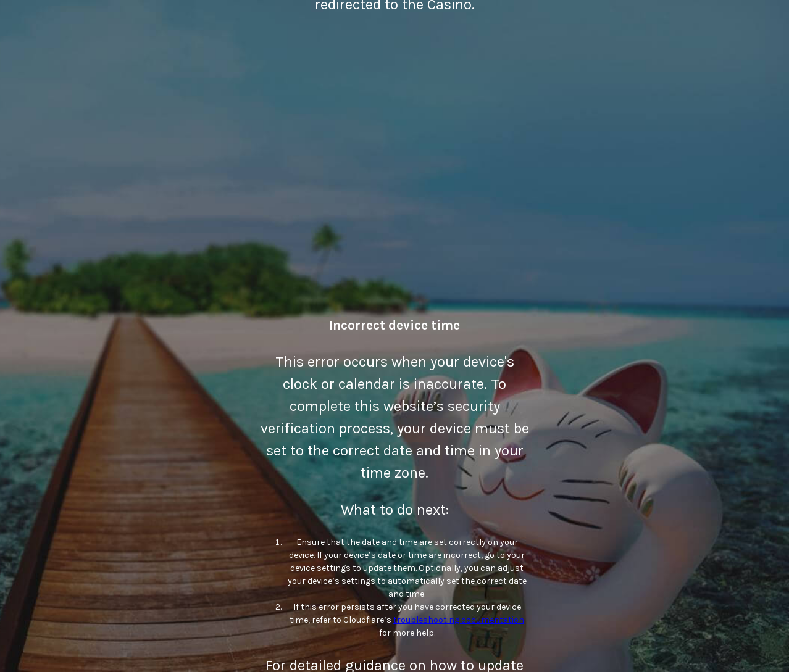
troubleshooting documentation (459, 620)
